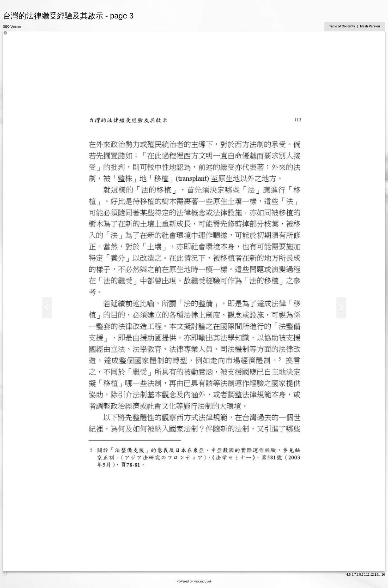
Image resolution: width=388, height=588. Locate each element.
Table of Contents (342, 26)
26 (383, 575)
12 (372, 575)
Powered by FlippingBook (194, 581)
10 (364, 575)
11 (368, 575)
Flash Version (370, 26)
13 (376, 575)
